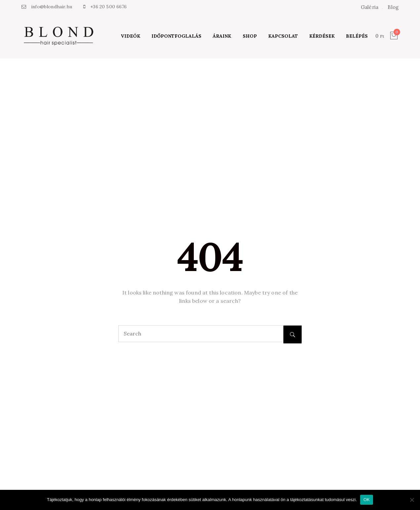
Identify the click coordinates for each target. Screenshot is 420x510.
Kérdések (322, 36)
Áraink (222, 36)
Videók (130, 36)
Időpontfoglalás (176, 36)
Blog (393, 7)
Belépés (357, 36)
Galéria (370, 7)
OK (367, 500)
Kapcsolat (283, 36)
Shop (250, 36)
